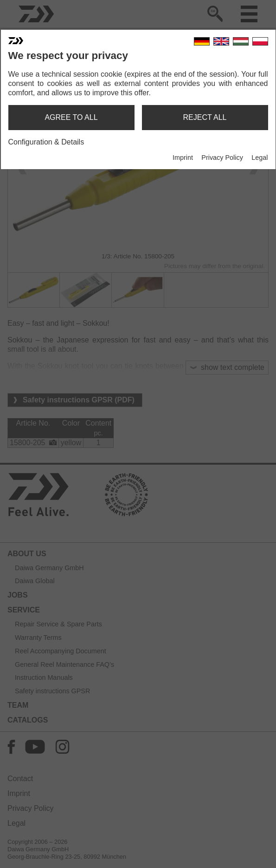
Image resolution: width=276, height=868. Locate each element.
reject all (205, 117)
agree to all (71, 117)
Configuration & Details (46, 142)
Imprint (183, 158)
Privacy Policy (222, 158)
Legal (260, 158)
